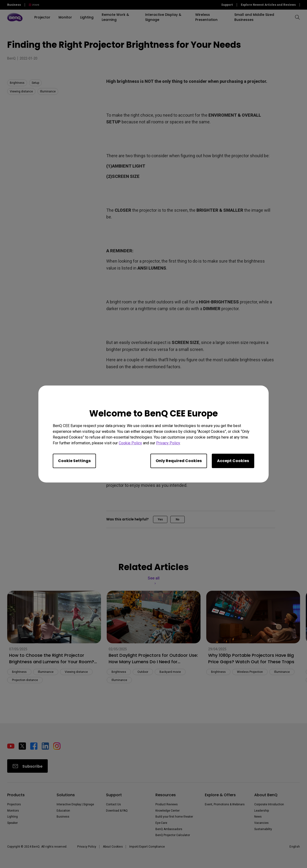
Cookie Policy (130, 443)
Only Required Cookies (179, 461)
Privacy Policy (168, 443)
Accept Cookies (233, 461)
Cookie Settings (74, 461)
